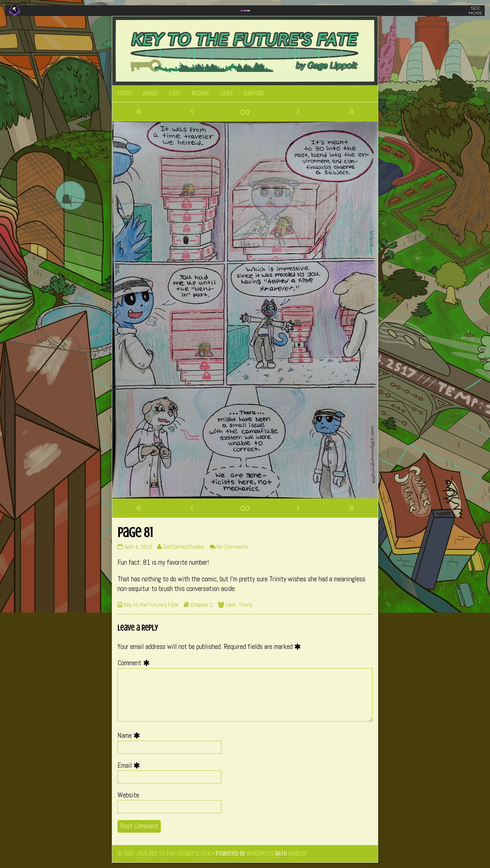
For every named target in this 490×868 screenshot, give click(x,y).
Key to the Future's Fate (151, 605)
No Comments (233, 547)
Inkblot (298, 854)
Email (130, 765)
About (150, 93)
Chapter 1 (202, 605)
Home (125, 93)
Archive (201, 93)
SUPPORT (254, 93)
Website (128, 795)
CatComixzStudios (184, 547)
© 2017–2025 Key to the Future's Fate (164, 854)
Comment (135, 663)
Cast (175, 93)
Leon (231, 605)
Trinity (246, 605)
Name (130, 735)
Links (227, 93)
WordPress (260, 854)
